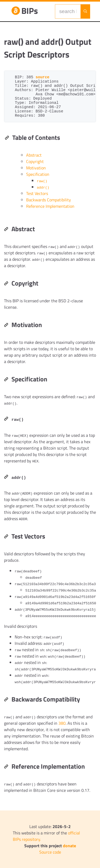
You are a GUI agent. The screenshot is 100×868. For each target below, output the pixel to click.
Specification (38, 174)
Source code (50, 852)
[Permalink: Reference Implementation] (6, 767)
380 (62, 723)
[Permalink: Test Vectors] (6, 537)
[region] (50, 432)
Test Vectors (37, 193)
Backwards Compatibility (49, 200)
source (42, 77)
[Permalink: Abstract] (6, 230)
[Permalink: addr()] (6, 477)
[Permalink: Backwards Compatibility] (6, 700)
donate (69, 846)
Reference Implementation (50, 206)
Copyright (35, 161)
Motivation (36, 168)
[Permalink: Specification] (6, 380)
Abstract (34, 155)
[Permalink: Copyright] (6, 284)
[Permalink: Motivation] (6, 325)
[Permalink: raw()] (6, 419)
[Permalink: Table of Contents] (7, 138)
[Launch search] (85, 11)
